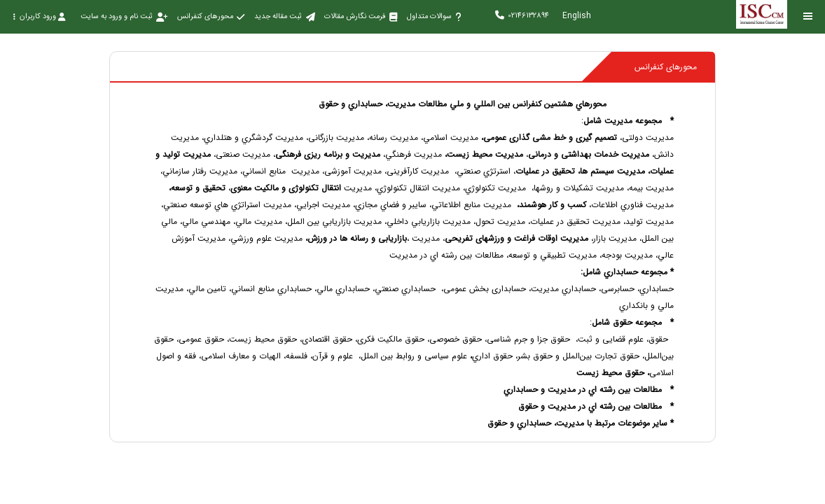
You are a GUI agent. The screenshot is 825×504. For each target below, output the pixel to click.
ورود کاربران (39, 16)
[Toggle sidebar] (808, 16)
